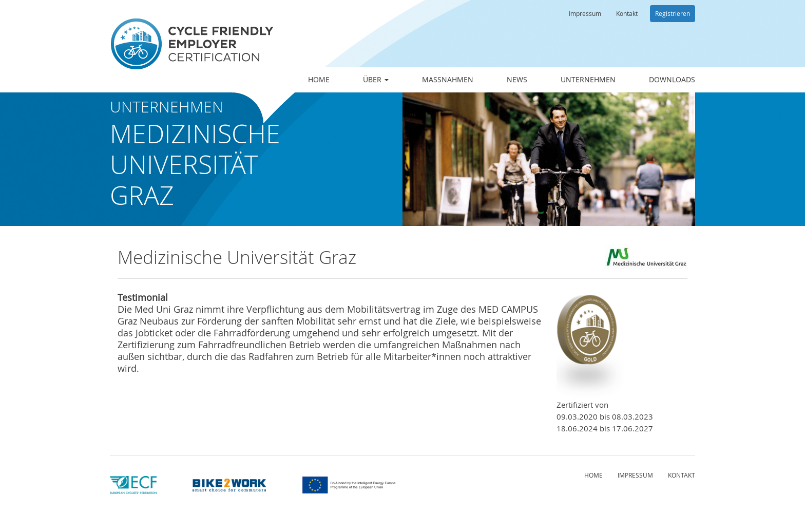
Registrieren (673, 13)
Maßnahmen (448, 79)
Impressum (585, 13)
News (517, 79)
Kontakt (627, 13)
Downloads (672, 79)
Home (319, 79)
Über (376, 79)
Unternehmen (588, 79)
